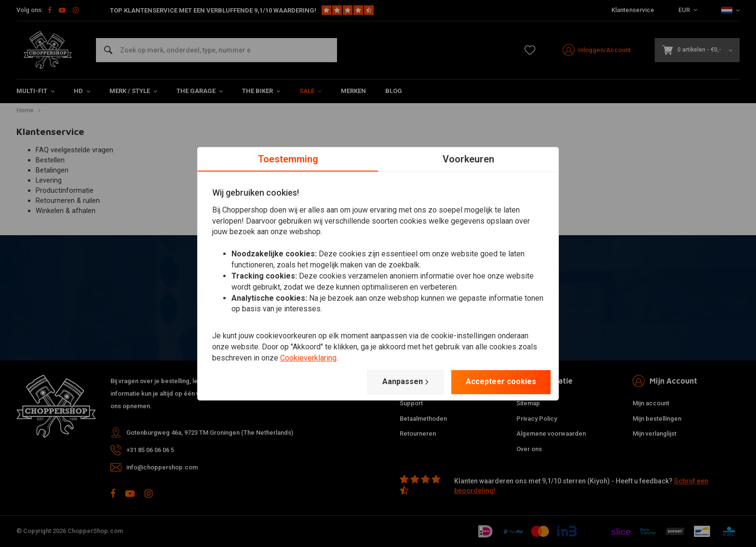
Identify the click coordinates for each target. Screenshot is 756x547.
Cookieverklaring (308, 358)
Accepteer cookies (501, 381)
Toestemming (288, 159)
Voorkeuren (468, 159)
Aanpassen (405, 382)
